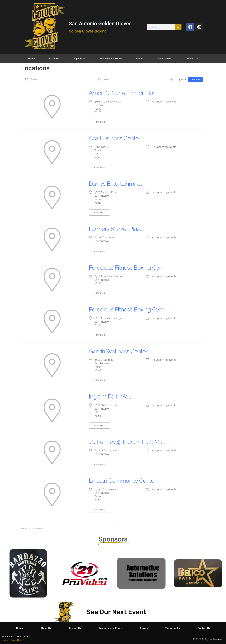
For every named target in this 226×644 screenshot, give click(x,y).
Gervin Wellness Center (118, 351)
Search (196, 80)
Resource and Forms (111, 59)
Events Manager (37, 528)
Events (140, 59)
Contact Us (192, 59)
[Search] (178, 27)
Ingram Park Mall (110, 396)
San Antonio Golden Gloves (100, 23)
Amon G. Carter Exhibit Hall (122, 93)
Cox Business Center (115, 138)
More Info (99, 122)
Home (32, 59)
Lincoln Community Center (123, 481)
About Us (54, 59)
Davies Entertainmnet (116, 184)
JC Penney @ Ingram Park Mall (127, 442)
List (181, 79)
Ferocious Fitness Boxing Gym (127, 268)
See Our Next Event (116, 612)
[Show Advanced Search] (172, 79)
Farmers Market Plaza (116, 229)
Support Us (79, 59)
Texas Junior (165, 59)
